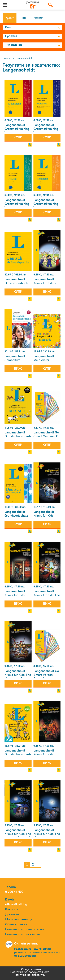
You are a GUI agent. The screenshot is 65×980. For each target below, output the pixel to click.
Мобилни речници (19, 920)
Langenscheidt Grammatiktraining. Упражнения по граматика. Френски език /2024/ (46, 128)
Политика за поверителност (26, 929)
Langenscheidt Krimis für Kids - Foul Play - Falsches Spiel (45, 282)
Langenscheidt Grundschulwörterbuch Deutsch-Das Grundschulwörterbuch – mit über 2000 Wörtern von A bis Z (18, 435)
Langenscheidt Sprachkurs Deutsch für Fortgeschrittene (16, 359)
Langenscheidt (24, 58)
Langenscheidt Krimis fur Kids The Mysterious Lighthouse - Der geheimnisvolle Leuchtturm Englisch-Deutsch (47, 833)
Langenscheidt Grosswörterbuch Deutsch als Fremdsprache (16, 282)
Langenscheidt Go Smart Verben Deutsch (46, 674)
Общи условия (16, 925)
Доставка (12, 914)
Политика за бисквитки (23, 934)
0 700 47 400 (15, 892)
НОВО (24, 18)
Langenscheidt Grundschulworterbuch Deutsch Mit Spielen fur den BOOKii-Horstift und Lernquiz (18, 753)
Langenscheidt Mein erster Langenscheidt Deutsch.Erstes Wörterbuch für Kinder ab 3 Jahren (47, 359)
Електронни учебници (39, 18)
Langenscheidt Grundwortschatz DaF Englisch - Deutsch (16, 514)
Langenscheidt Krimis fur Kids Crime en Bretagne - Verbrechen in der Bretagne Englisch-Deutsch (47, 514)
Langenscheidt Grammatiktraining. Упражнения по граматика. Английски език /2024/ (17, 128)
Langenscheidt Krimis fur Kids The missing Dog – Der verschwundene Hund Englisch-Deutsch (47, 594)
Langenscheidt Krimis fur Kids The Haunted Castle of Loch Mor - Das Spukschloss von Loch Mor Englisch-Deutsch (18, 833)
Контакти (12, 910)
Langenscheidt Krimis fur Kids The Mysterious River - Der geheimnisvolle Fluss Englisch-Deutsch (18, 674)
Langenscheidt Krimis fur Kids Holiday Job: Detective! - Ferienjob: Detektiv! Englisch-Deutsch (18, 594)
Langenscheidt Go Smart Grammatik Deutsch (46, 435)
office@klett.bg (16, 905)
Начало (7, 58)
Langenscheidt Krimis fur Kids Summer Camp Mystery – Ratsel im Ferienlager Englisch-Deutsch (46, 753)
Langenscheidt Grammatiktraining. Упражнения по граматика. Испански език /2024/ (46, 203)
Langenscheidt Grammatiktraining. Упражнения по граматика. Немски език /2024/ (17, 203)
